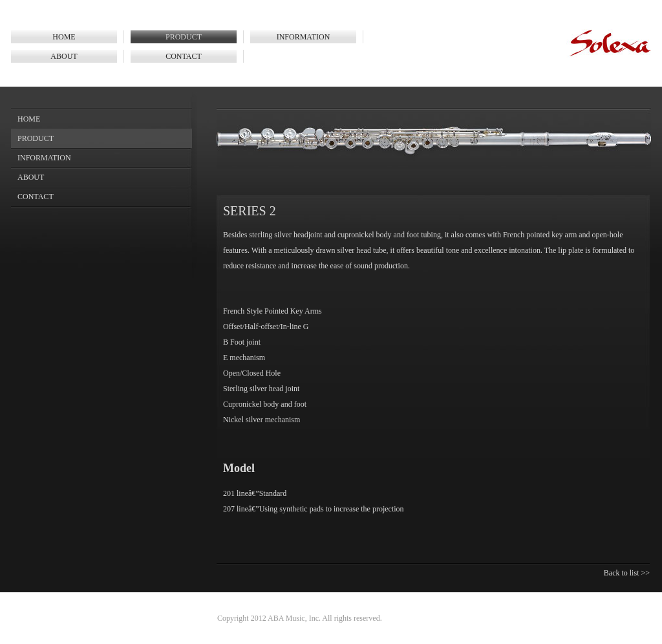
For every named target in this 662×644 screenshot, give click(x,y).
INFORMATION (304, 37)
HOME (64, 37)
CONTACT (184, 56)
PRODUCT (184, 37)
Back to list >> (627, 573)
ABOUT (64, 56)
